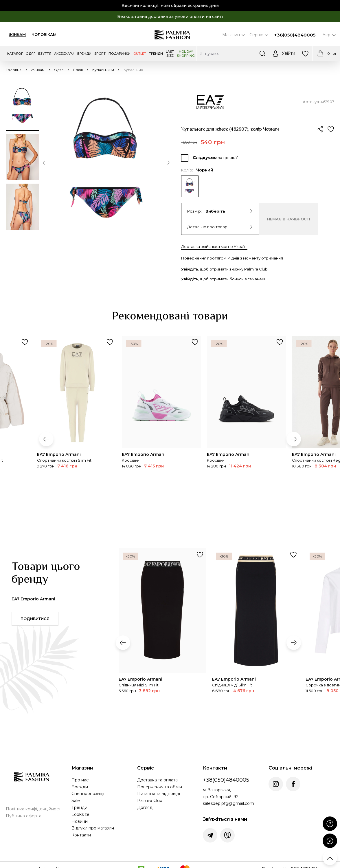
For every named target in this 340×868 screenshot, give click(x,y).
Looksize (80, 814)
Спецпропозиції (88, 794)
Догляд (145, 807)
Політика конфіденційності (34, 809)
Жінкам (17, 34)
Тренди (79, 807)
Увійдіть (190, 269)
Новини (80, 821)
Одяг (59, 70)
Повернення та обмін (160, 787)
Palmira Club (150, 801)
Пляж (78, 70)
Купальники (103, 70)
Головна (14, 70)
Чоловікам (44, 34)
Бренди (80, 787)
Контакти (81, 835)
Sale (76, 801)
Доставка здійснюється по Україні (214, 246)
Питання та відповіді (159, 794)
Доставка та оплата (157, 780)
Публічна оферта (24, 816)
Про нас (80, 780)
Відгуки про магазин (93, 828)
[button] (44, 164)
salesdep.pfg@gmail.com (228, 803)
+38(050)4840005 (295, 35)
